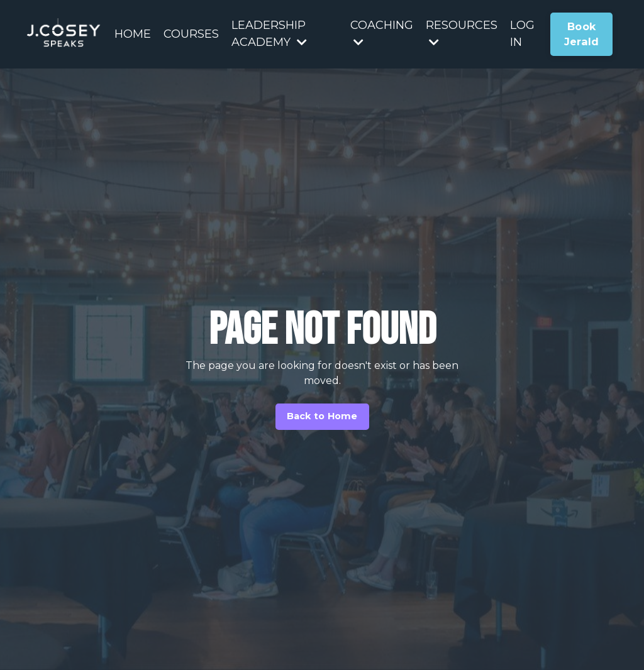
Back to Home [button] (322, 416)
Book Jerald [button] (582, 34)
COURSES (191, 34)
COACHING (382, 33)
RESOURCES (462, 33)
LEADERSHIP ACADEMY (269, 34)
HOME (133, 34)
